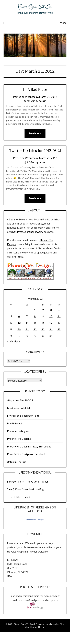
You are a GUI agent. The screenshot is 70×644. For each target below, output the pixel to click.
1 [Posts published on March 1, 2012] (35, 310)
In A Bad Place (35, 90)
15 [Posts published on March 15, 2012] (35, 323)
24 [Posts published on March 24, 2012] (51, 329)
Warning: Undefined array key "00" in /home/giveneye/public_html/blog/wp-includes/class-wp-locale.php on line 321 (19, 361)
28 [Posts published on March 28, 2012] (27, 336)
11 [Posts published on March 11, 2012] (59, 316)
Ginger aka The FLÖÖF (20, 400)
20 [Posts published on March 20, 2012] (19, 329)
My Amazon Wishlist (19, 408)
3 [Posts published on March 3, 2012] (51, 310)
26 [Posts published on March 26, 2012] (11, 336)
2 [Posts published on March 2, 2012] (43, 310)
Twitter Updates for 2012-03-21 (35, 151)
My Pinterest (15, 423)
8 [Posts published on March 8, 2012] (35, 316)
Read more (35, 133)
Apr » (17, 341)
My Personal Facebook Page (23, 416)
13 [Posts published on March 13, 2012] (19, 323)
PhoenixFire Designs (19, 439)
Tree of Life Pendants (19, 497)
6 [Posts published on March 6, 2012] (19, 316)
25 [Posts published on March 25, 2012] (59, 329)
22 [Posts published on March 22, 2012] (35, 329)
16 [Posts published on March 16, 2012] (43, 323)
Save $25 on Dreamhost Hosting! (26, 489)
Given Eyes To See (35, 7)
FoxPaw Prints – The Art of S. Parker (28, 482)
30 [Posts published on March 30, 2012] (43, 336)
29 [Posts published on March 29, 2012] (35, 336)
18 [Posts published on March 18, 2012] (59, 323)
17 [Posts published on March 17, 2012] (51, 323)
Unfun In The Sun (17, 462)
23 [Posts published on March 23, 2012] (43, 329)
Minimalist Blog (57, 624)
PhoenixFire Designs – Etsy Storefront (29, 446)
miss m (43, 101)
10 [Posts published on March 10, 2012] (51, 316)
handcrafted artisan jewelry (28, 232)
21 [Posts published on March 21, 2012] (27, 329)
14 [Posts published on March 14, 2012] (27, 323)
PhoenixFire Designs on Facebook (26, 454)
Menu (63, 23)
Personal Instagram (18, 431)
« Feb (10, 341)
